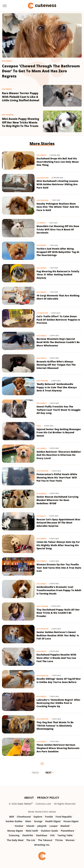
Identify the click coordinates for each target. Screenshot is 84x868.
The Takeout (45, 840)
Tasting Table (65, 835)
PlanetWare (67, 831)
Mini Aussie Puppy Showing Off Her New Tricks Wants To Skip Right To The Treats (21, 122)
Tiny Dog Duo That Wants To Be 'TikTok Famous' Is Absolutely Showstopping (55, 726)
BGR (12, 817)
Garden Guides (14, 821)
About (29, 798)
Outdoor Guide (49, 831)
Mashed (65, 826)
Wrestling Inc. (42, 845)
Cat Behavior (42, 313)
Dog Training (8, 115)
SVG (52, 835)
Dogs (39, 426)
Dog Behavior (43, 178)
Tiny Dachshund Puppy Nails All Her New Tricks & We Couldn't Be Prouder (58, 613)
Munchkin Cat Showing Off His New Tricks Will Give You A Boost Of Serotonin (58, 229)
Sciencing (14, 835)
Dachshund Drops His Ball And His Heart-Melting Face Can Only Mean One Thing (58, 162)
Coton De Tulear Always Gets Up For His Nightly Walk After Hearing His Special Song (58, 545)
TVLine (59, 840)
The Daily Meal (15, 840)
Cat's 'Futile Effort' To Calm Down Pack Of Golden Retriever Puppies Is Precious (58, 320)
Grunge (38, 821)
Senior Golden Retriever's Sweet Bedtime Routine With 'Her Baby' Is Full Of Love (58, 635)
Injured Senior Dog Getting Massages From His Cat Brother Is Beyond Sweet (59, 432)
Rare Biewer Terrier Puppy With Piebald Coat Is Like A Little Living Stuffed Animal (21, 97)
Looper (54, 826)
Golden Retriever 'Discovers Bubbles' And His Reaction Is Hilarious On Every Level (59, 455)
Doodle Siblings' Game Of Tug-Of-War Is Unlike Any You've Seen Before (59, 680)
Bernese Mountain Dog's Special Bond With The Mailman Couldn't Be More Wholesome (58, 342)
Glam (28, 821)
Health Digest (53, 821)
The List (31, 840)
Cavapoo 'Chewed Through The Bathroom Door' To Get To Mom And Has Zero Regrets (41, 71)
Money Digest (15, 831)
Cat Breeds (41, 223)
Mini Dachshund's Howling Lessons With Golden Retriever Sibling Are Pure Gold (57, 184)
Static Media (24, 804)
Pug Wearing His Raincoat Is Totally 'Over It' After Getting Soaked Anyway (58, 275)
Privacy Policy (48, 798)
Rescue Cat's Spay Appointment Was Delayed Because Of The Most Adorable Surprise (58, 523)
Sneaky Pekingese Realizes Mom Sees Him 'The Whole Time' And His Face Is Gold (58, 207)
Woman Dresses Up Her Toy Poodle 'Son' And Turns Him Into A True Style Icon (59, 568)
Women (70, 840)
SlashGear (42, 835)
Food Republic (64, 817)
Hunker (19, 826)
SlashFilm (28, 835)
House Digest (71, 821)
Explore (38, 817)
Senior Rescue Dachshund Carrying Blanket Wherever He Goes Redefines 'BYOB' (57, 500)
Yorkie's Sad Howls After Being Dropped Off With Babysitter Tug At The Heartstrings (58, 252)
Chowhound (24, 817)
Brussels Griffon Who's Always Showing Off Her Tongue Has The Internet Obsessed (56, 365)
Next (49, 772)
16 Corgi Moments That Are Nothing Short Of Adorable (58, 297)
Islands (30, 826)
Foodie (49, 817)
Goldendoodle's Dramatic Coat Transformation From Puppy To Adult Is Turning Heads (59, 590)
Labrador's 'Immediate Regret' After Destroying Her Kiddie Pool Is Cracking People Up (58, 703)
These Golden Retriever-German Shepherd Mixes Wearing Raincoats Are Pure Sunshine (58, 748)
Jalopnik (42, 826)
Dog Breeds (7, 61)
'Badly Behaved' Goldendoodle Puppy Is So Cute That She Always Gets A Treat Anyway (57, 387)
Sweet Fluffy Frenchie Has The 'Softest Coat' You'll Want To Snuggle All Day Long (59, 410)
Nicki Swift (32, 831)
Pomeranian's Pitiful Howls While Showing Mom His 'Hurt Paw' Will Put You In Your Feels (57, 477)
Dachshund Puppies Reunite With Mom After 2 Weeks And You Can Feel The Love (56, 658)
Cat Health (41, 516)
